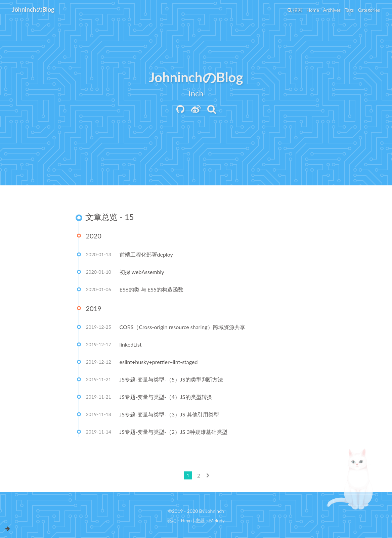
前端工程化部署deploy (146, 255)
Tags (349, 10)
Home (313, 10)
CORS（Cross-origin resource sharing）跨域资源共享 (182, 328)
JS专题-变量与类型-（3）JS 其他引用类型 (169, 415)
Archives (332, 10)
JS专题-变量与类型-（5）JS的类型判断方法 (171, 380)
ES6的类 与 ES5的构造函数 (152, 290)
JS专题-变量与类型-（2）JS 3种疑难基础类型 (173, 432)
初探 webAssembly (142, 273)
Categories (369, 10)
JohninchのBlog (33, 9)
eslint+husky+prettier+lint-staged (159, 363)
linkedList (131, 345)
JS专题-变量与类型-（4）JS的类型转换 (166, 397)
